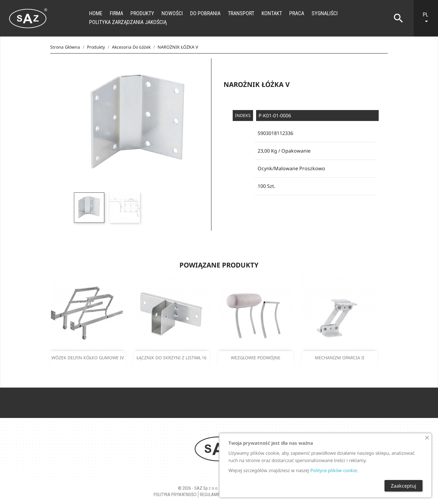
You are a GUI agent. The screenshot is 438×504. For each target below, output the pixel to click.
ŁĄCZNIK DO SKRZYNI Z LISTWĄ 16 (172, 358)
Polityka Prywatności (175, 495)
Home (96, 13)
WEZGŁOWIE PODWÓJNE (256, 358)
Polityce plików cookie (334, 470)
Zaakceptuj (403, 486)
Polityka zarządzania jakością (128, 22)
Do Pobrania (205, 13)
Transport (241, 13)
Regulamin (210, 495)
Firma (116, 13)
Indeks (243, 115)
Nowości (172, 13)
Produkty (142, 13)
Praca (297, 13)
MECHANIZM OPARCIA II (340, 358)
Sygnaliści (325, 13)
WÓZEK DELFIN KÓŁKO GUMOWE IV (88, 358)
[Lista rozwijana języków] (429, 18)
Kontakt (272, 13)
